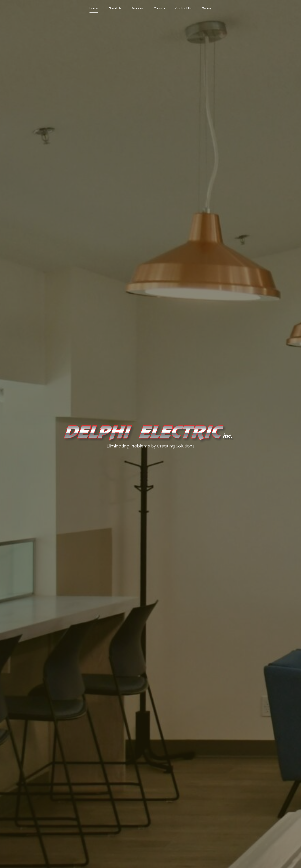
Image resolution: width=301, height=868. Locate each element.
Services (137, 8)
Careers (159, 8)
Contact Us (183, 8)
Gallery (207, 8)
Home (94, 8)
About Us (115, 8)
